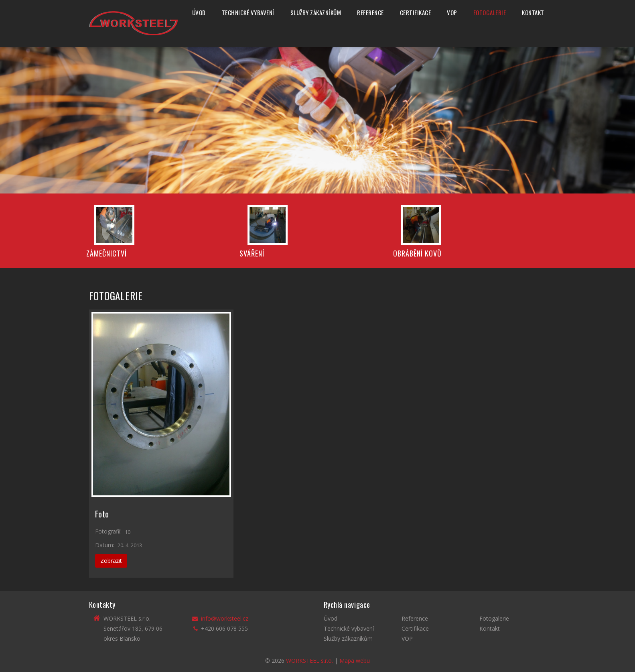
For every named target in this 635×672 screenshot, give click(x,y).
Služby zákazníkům (316, 12)
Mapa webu (355, 661)
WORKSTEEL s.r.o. (309, 661)
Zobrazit (111, 561)
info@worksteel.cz (225, 618)
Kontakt (533, 12)
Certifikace (416, 12)
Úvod (199, 12)
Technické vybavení (248, 12)
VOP (452, 12)
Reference (370, 12)
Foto (102, 514)
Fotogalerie (490, 12)
